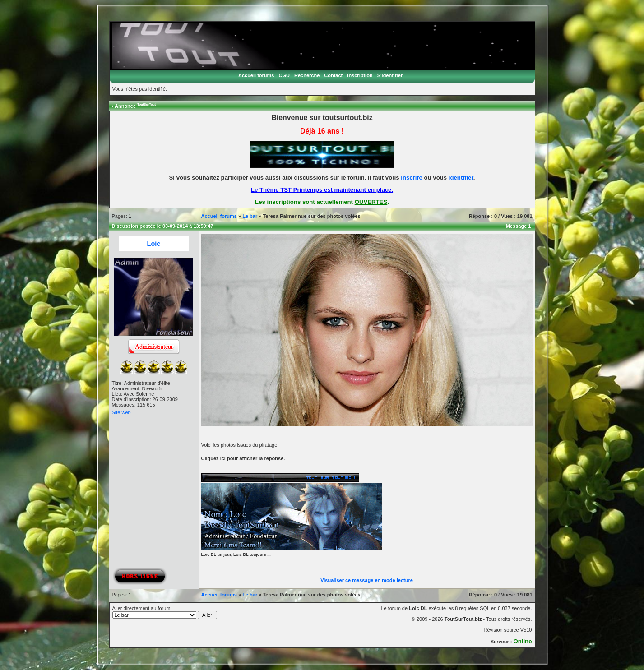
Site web (121, 412)
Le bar (250, 216)
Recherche (307, 75)
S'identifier (390, 75)
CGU (284, 75)
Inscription (360, 75)
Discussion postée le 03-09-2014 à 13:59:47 (163, 226)
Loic (154, 244)
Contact (333, 75)
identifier (461, 178)
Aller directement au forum (165, 612)
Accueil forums (256, 75)
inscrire (412, 178)
